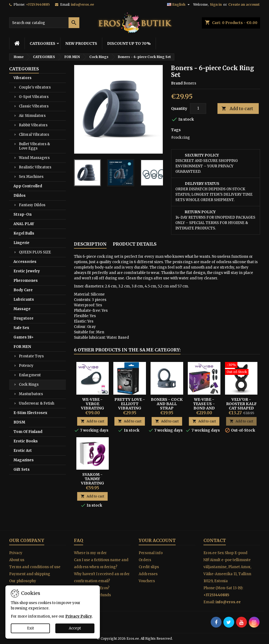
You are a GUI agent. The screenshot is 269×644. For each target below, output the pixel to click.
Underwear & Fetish (37, 403)
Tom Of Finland (28, 432)
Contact (215, 540)
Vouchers (147, 581)
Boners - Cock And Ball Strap (167, 404)
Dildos (20, 196)
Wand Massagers (34, 158)
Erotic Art (23, 451)
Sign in (216, 4)
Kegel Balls (24, 233)
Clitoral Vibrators (34, 135)
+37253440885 (38, 4)
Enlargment (30, 375)
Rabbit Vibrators (33, 125)
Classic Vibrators (34, 106)
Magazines (24, 460)
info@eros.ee (82, 4)
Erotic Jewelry (27, 271)
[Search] (44, 23)
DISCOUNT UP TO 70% (129, 43)
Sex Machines (31, 177)
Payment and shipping (30, 574)
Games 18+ (24, 337)
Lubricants (24, 299)
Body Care (23, 290)
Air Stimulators (32, 116)
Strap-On (23, 214)
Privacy (16, 553)
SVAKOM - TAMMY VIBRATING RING (93, 481)
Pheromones (26, 281)
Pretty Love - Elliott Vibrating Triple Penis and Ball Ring (130, 408)
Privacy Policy (79, 616)
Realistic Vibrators (35, 167)
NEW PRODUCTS (81, 43)
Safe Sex (21, 328)
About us (17, 560)
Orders (145, 560)
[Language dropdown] (179, 5)
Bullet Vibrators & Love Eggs (34, 146)
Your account (157, 540)
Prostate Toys (31, 356)
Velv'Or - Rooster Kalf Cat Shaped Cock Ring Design (241, 408)
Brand (177, 83)
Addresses (148, 574)
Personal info (151, 553)
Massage (22, 309)
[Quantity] (198, 109)
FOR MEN (22, 347)
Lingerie (21, 243)
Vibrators (23, 78)
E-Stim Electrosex (30, 413)
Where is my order (90, 553)
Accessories (25, 262)
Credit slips (149, 567)
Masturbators (31, 394)
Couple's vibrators (35, 87)
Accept (75, 628)
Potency (26, 366)
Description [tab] (90, 244)
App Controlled (28, 186)
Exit (30, 628)
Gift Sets (22, 470)
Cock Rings (29, 384)
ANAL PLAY (24, 224)
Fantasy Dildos (32, 205)
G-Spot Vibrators (34, 97)
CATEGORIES (42, 43)
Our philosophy (23, 581)
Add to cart (237, 109)
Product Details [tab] (135, 244)
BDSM (19, 422)
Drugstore (23, 318)
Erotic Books (26, 441)
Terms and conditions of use (35, 567)
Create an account (244, 4)
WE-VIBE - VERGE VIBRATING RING (93, 406)
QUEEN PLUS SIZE (35, 252)
